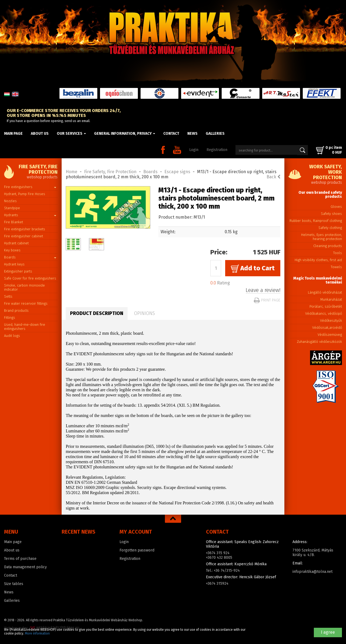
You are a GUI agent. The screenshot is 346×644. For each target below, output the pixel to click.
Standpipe (12, 208)
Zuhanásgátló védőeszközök (319, 342)
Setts (8, 296)
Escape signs (177, 172)
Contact (171, 134)
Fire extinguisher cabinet (24, 236)
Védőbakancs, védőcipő (324, 313)
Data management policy (25, 567)
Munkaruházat (331, 299)
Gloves (336, 207)
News (192, 134)
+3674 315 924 (218, 553)
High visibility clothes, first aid (318, 260)
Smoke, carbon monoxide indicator (24, 287)
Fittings (10, 318)
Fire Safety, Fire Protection (110, 172)
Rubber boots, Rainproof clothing (316, 221)
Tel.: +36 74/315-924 (223, 571)
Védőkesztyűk (331, 321)
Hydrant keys (14, 264)
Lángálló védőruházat (325, 292)
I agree (328, 632)
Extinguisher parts (18, 271)
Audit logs (12, 336)
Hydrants (30, 215)
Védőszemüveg (330, 335)
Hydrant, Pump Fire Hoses (25, 194)
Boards (30, 257)
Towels (336, 267)
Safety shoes (331, 214)
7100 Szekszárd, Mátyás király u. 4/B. (313, 553)
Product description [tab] (97, 313)
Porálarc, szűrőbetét (326, 306)
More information (37, 633)
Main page (13, 134)
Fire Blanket (14, 222)
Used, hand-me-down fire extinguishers (25, 327)
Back (273, 177)
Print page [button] (267, 300)
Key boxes (12, 250)
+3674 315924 (217, 584)
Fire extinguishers (30, 187)
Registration (217, 150)
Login (194, 150)
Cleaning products (328, 246)
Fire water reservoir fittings (26, 303)
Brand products (16, 310)
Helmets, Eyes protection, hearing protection (322, 237)
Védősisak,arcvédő (327, 328)
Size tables (14, 584)
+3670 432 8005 (219, 558)
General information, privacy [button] (125, 134)
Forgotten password (137, 550)
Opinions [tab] (144, 313)
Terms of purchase (20, 559)
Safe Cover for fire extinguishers (30, 278)
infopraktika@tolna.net (312, 572)
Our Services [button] (71, 134)
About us (40, 134)
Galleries (215, 134)
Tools (337, 253)
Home (71, 172)
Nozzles (10, 201)
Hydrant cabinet (16, 243)
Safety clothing (330, 228)
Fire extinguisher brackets (25, 229)
